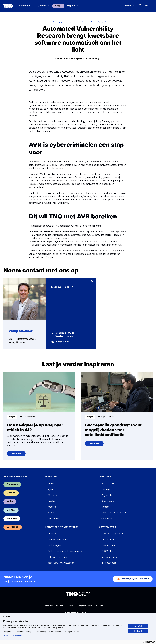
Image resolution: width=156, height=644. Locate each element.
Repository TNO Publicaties (61, 563)
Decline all (138, 631)
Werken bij (13, 527)
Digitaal (71, 6)
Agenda (51, 489)
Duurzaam (25, 6)
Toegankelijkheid (84, 606)
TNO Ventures (108, 551)
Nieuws (51, 484)
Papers (51, 513)
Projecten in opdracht (112, 534)
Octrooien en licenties (58, 557)
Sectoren (12, 519)
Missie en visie (108, 484)
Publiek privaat (109, 540)
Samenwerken (107, 527)
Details (6, 636)
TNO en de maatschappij (114, 513)
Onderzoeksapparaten (59, 540)
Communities (108, 519)
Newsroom (52, 477)
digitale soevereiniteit (101, 251)
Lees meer (16, 454)
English (7, 616)
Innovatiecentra (109, 557)
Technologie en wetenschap (62, 527)
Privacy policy (17, 636)
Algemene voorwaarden (75, 613)
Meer (128, 6)
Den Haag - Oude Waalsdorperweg (65, 335)
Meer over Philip (60, 287)
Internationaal (109, 563)
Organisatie (107, 495)
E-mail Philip (62, 342)
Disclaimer (101, 606)
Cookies (49, 606)
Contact (105, 507)
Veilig (57, 6)
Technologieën (55, 545)
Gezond (42, 6)
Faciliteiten (53, 534)
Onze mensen (108, 501)
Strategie (106, 489)
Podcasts (52, 507)
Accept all (138, 626)
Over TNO (105, 477)
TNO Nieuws (53, 519)
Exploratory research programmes (65, 551)
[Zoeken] (140, 6)
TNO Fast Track (109, 545)
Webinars (52, 495)
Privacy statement (65, 606)
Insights (51, 501)
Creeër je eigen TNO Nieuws (136, 579)
